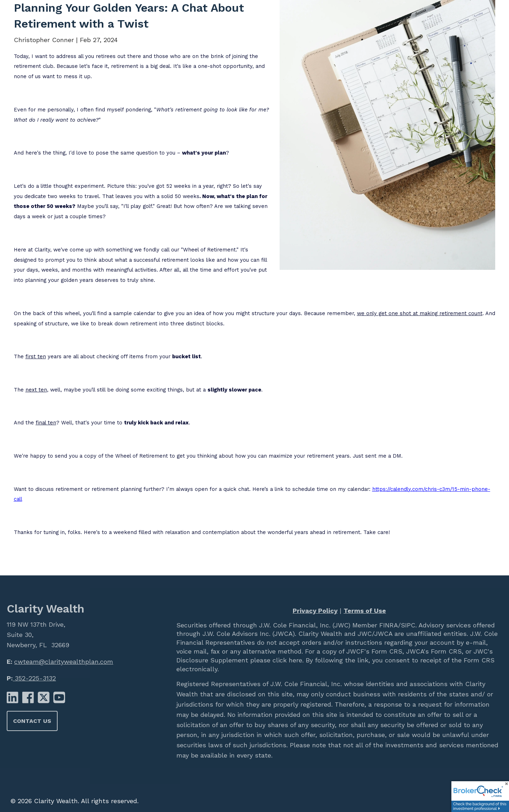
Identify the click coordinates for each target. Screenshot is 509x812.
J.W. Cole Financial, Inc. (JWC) (304, 625)
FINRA (388, 625)
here (294, 660)
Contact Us (32, 721)
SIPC (408, 625)
